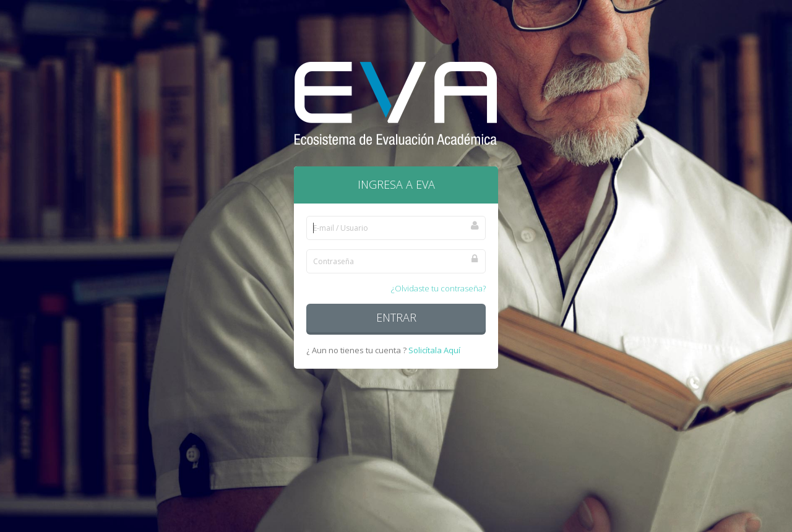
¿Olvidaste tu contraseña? (438, 288)
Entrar (396, 317)
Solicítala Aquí (434, 350)
